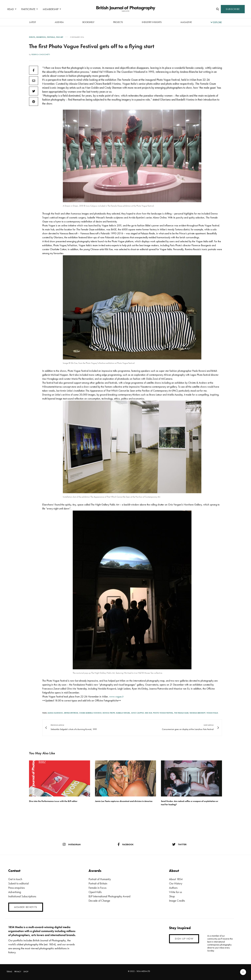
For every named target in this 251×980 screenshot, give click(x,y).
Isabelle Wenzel (123, 713)
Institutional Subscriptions (22, 896)
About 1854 (176, 879)
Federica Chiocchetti (41, 54)
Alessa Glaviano (55, 713)
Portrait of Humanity (100, 879)
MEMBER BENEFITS (26, 907)
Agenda (59, 22)
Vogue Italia (212, 713)
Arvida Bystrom (71, 713)
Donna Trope (109, 713)
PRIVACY (18, 972)
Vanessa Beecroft (197, 713)
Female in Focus (97, 888)
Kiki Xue (149, 713)
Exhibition (41, 37)
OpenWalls (95, 892)
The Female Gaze (181, 713)
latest (33, 22)
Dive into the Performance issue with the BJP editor (53, 801)
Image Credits (177, 901)
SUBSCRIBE (233, 9)
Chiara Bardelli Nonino (90, 713)
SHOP (26, 972)
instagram (72, 844)
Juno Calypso (138, 713)
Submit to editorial (18, 883)
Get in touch (15, 879)
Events (32, 37)
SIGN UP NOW (184, 939)
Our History (176, 883)
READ (11, 9)
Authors (173, 888)
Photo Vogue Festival (163, 713)
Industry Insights (152, 22)
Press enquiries (16, 888)
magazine (186, 22)
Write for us (175, 892)
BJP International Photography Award (109, 896)
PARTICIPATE (28, 9)
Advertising (15, 892)
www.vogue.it (116, 697)
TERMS (9, 972)
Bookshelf (88, 22)
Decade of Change (99, 901)
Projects (118, 22)
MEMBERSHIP (51, 9)
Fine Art (60, 37)
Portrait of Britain (98, 883)
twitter (179, 844)
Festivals (51, 37)
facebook (126, 844)
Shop (172, 896)
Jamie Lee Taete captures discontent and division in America (124, 801)
